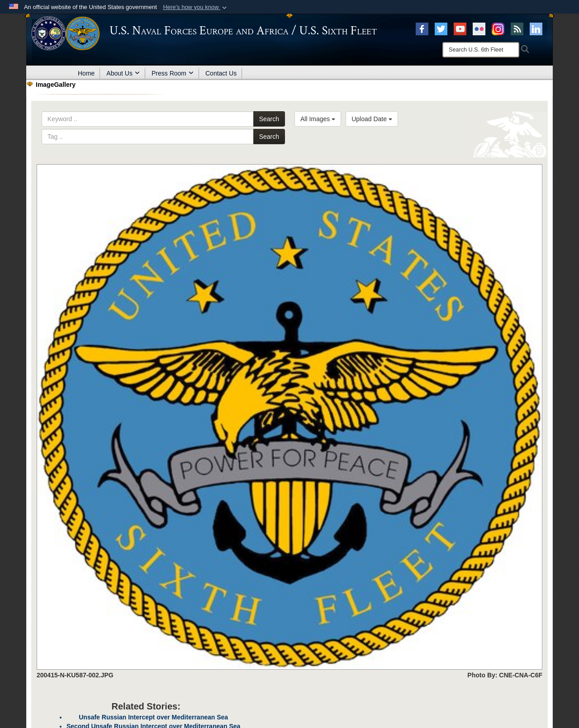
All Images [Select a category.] (318, 119)
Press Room (173, 73)
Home (86, 73)
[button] (196, 7)
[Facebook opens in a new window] (422, 28)
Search (269, 119)
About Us (123, 73)
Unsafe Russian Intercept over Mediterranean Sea (153, 717)
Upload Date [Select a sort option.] (372, 119)
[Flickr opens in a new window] (479, 28)
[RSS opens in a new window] (517, 28)
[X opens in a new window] (441, 28)
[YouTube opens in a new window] (460, 28)
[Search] (481, 50)
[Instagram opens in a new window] (498, 28)
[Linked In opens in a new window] (536, 28)
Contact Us (221, 73)
